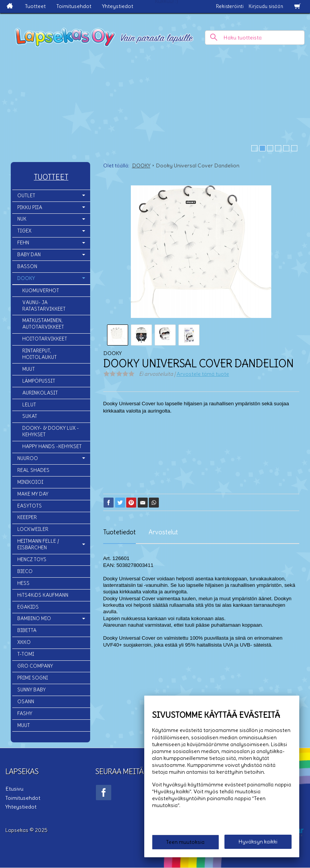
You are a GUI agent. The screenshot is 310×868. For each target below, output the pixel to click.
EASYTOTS (30, 506)
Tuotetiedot (120, 532)
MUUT (29, 369)
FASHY (25, 713)
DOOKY (26, 278)
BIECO (25, 571)
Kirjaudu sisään (266, 6)
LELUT (29, 405)
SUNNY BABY (31, 690)
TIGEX (24, 231)
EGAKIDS (28, 607)
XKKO (24, 642)
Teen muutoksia (185, 842)
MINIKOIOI (30, 482)
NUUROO (28, 458)
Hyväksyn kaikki (258, 842)
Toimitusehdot (74, 6)
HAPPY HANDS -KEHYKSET (52, 446)
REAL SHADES (33, 470)
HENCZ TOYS (32, 559)
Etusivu (14, 789)
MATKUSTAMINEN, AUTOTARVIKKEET (43, 324)
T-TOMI (26, 654)
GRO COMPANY (35, 666)
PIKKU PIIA (30, 207)
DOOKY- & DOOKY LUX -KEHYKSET (51, 431)
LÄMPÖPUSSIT (39, 381)
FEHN (23, 243)
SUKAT (30, 416)
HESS (23, 583)
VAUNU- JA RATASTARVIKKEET (44, 306)
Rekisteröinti (230, 6)
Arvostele (203, 374)
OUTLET (26, 196)
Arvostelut (163, 532)
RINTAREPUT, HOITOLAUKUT (40, 354)
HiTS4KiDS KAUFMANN (43, 595)
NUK (22, 219)
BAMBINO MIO (34, 618)
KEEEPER (27, 517)
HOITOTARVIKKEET (45, 339)
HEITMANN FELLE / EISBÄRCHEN (38, 544)
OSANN (26, 702)
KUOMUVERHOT (41, 291)
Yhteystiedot (118, 6)
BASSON (27, 266)
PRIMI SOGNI (33, 678)
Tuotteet (35, 6)
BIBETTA (27, 630)
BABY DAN (29, 255)
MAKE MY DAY (33, 494)
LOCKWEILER (33, 529)
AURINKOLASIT (40, 393)
